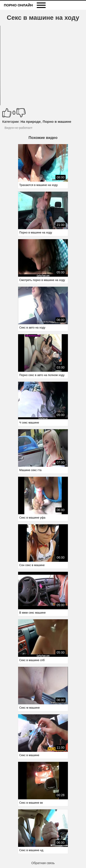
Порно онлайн (18, 5)
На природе (31, 122)
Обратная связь (43, 863)
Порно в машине (57, 122)
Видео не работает (18, 128)
